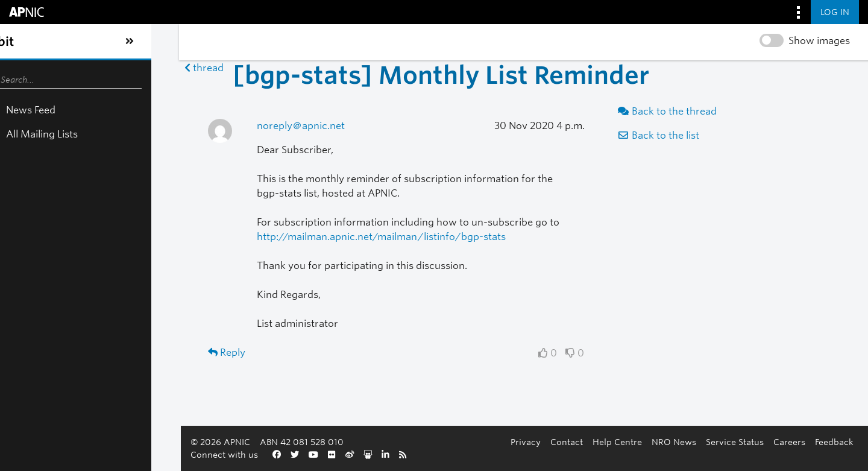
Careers (525, 454)
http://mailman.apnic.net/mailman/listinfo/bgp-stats (284, 237)
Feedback (570, 454)
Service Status (471, 454)
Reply (84, 352)
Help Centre (353, 454)
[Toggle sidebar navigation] (22, 42)
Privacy (262, 454)
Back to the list (605, 135)
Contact (303, 454)
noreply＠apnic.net (203, 126)
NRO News (410, 454)
